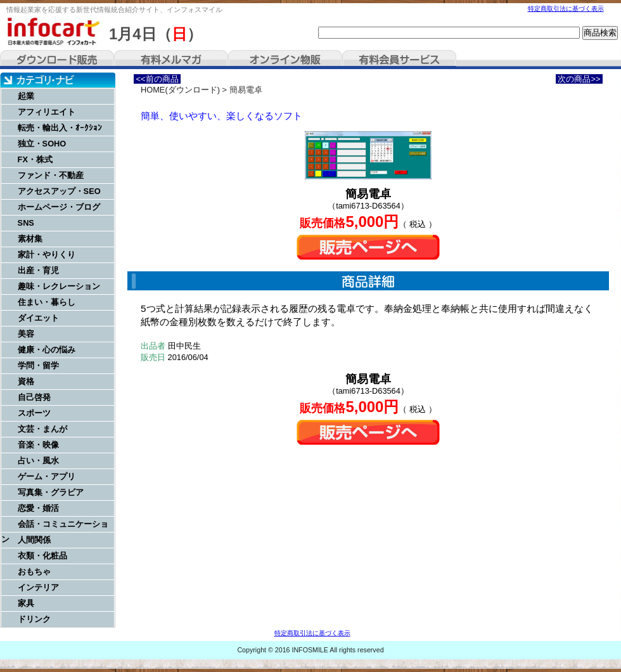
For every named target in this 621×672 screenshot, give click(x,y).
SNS (26, 223)
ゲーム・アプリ (47, 476)
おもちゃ (34, 572)
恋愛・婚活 (38, 508)
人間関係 (34, 540)
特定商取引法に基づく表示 (566, 9)
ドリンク (34, 619)
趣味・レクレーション (59, 286)
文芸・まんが (42, 429)
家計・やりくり (47, 255)
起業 (26, 96)
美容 (26, 334)
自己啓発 (34, 397)
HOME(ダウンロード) (180, 90)
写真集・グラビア (51, 492)
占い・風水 (38, 461)
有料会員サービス (399, 60)
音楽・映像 (38, 445)
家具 (26, 603)
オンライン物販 (285, 60)
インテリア (38, 587)
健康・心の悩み (47, 350)
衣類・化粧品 (42, 556)
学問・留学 (38, 365)
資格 (26, 381)
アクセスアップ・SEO (59, 191)
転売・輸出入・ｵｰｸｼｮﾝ (60, 128)
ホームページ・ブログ (59, 207)
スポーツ (34, 413)
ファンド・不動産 (51, 175)
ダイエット (38, 318)
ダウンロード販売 (57, 60)
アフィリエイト (47, 112)
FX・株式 (35, 159)
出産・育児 (38, 270)
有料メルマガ (171, 60)
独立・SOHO (42, 144)
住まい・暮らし (47, 302)
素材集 (30, 239)
